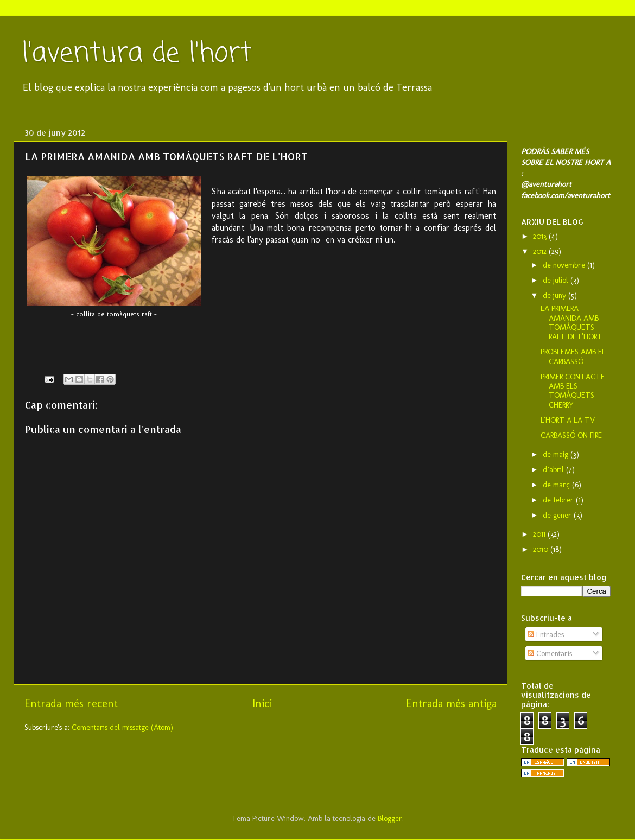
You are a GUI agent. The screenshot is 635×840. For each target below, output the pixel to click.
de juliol (557, 280)
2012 (541, 251)
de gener (558, 515)
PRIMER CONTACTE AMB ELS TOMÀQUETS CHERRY (573, 391)
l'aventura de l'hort (137, 54)
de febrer (559, 500)
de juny (555, 295)
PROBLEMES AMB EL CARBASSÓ (573, 356)
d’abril (554, 469)
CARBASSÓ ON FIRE (571, 435)
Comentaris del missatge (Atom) (122, 727)
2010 (542, 549)
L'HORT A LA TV (568, 420)
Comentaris (550, 653)
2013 (541, 236)
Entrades (546, 634)
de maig (557, 454)
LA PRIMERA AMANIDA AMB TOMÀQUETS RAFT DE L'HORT (571, 322)
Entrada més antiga (451, 703)
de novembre (565, 265)
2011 (540, 534)
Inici (262, 703)
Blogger (390, 818)
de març (557, 485)
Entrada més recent (71, 703)
